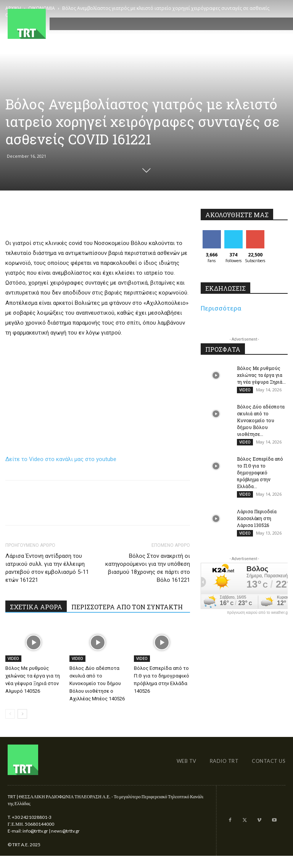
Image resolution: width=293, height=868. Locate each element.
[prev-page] (10, 714)
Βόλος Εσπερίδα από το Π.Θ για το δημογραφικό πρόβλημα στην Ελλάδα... (260, 476)
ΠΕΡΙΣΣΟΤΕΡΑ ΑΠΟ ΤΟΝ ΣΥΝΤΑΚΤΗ (127, 607)
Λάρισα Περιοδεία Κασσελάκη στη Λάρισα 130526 (257, 524)
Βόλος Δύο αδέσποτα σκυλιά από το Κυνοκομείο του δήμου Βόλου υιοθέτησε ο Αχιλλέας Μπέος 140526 (97, 683)
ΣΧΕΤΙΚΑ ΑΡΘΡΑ (36, 607)
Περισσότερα (221, 308)
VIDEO (13, 658)
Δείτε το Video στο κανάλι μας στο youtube (61, 459)
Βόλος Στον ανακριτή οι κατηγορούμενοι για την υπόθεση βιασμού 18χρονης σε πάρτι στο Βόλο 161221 (148, 568)
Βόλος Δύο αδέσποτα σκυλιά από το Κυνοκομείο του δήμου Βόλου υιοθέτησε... (261, 422)
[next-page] (22, 714)
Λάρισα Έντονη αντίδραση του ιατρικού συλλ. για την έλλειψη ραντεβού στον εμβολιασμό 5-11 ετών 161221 (47, 568)
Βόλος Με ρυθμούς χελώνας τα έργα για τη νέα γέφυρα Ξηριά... (261, 375)
